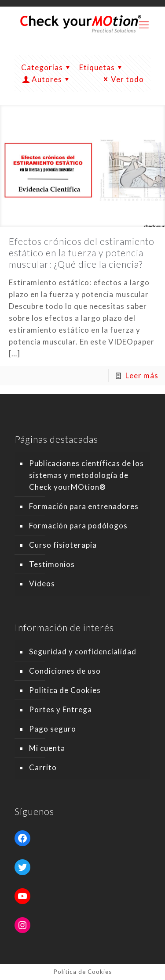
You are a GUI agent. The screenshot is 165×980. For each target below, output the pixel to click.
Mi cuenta (47, 748)
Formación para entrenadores (84, 506)
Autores (47, 79)
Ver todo (122, 79)
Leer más (142, 375)
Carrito (43, 767)
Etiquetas (102, 67)
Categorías (47, 67)
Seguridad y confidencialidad (83, 652)
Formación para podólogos (78, 526)
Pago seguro (53, 729)
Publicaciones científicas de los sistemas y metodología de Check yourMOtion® (86, 475)
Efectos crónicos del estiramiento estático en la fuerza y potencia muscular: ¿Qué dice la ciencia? (82, 253)
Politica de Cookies (65, 690)
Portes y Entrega (60, 709)
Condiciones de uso (65, 671)
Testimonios (52, 564)
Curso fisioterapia (63, 545)
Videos (42, 583)
